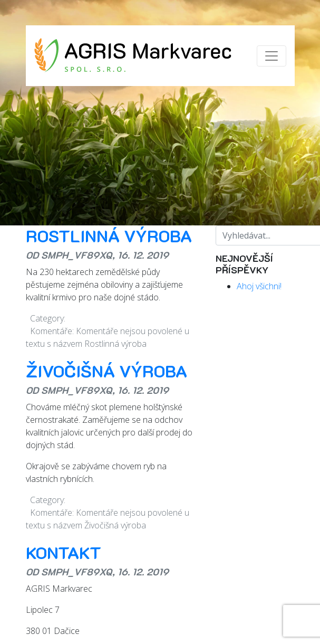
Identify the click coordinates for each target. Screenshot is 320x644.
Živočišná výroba (106, 371)
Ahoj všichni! (259, 286)
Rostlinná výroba (109, 235)
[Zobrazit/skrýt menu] (271, 56)
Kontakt (64, 552)
